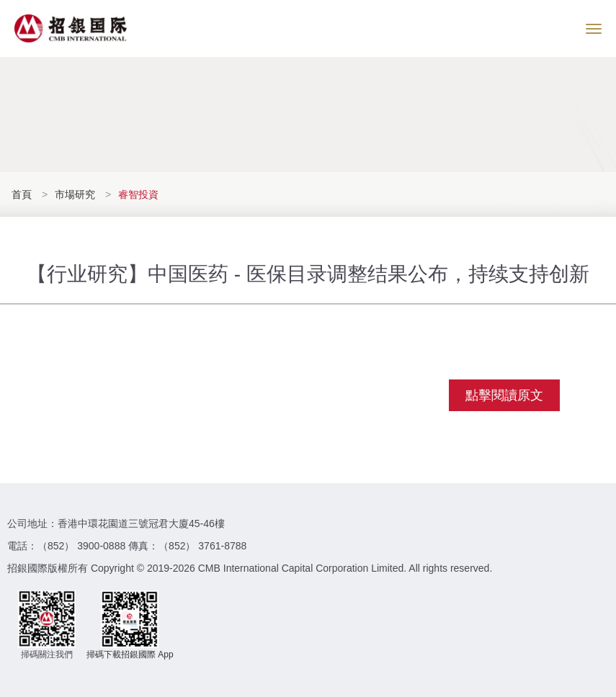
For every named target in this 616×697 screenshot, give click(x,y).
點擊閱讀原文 (504, 395)
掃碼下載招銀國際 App (130, 655)
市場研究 (75, 194)
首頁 (23, 194)
